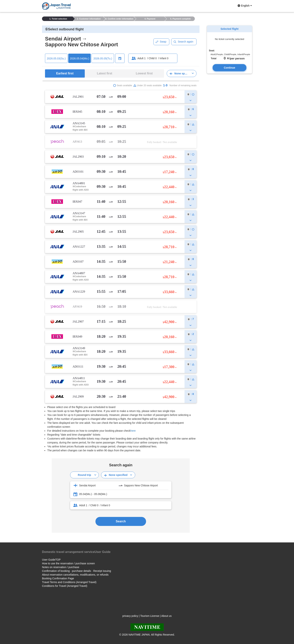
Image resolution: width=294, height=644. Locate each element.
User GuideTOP (51, 560)
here (133, 431)
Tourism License (150, 616)
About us (166, 616)
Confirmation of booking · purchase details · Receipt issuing (76, 571)
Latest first (105, 73)
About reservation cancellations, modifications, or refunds (75, 575)
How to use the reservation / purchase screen (68, 563)
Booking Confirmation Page (58, 578)
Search (121, 521)
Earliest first (65, 73)
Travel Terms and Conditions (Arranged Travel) (69, 582)
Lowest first (144, 73)
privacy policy (130, 616)
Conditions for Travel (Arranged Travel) (65, 586)
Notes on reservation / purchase (61, 567)
